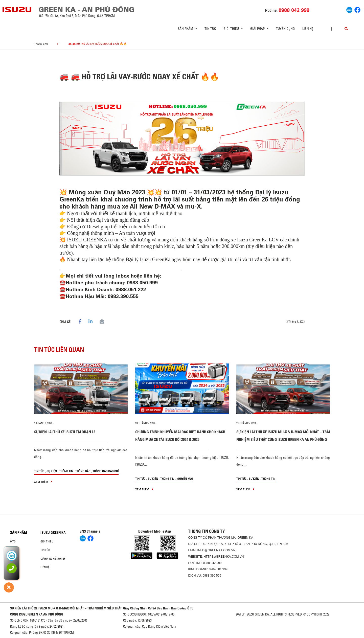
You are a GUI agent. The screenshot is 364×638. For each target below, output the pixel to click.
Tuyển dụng (285, 29)
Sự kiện (52, 471)
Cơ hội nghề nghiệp (53, 559)
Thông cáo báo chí (106, 471)
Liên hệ (308, 29)
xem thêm (43, 482)
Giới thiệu (47, 541)
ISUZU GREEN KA (53, 533)
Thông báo (83, 471)
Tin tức (210, 29)
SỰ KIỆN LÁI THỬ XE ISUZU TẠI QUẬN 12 (65, 432)
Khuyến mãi (185, 479)
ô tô (13, 541)
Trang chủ (41, 44)
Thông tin (66, 471)
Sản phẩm (19, 533)
